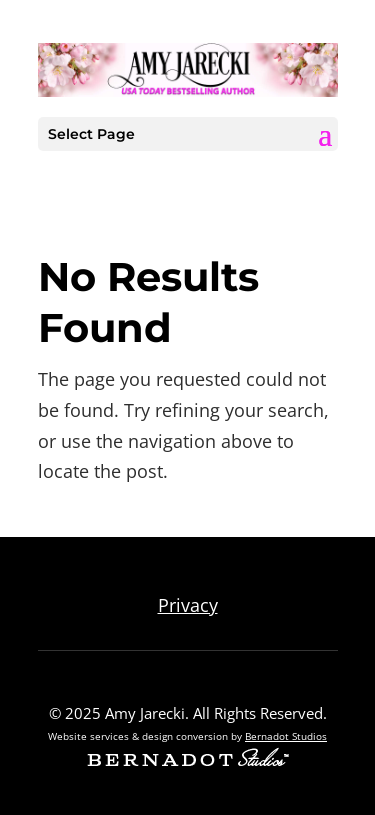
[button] (325, 135)
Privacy (188, 605)
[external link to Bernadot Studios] (188, 760)
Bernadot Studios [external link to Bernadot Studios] (286, 736)
